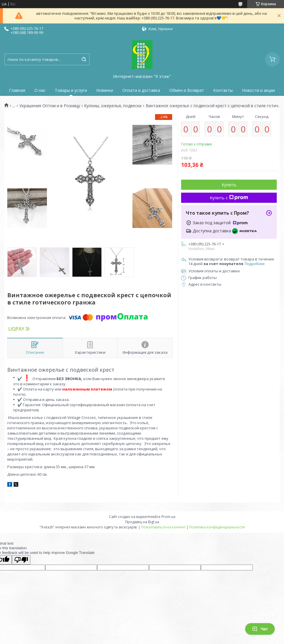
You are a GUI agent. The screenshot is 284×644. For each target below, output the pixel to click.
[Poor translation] (21, 560)
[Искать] (84, 59)
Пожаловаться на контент (163, 527)
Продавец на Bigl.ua (142, 522)
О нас (40, 90)
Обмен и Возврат (187, 90)
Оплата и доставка (141, 90)
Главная (17, 90)
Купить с (229, 198)
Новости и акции (258, 90)
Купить (229, 185)
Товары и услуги (71, 90)
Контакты (223, 90)
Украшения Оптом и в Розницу (50, 106)
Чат (260, 629)
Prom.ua (168, 517)
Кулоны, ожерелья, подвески (113, 106)
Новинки (105, 90)
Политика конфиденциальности (217, 527)
